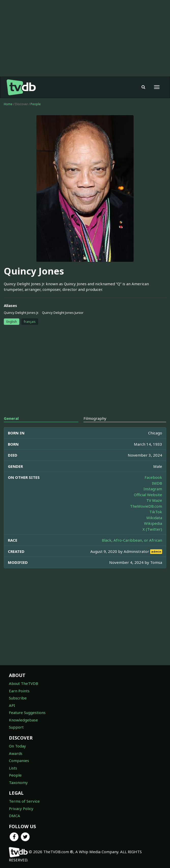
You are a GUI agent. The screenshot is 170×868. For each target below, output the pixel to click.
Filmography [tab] (95, 418)
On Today (17, 746)
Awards (16, 753)
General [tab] (11, 418)
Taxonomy (18, 782)
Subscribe (18, 698)
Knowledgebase (23, 720)
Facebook (153, 477)
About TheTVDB (24, 683)
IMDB (157, 483)
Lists (13, 768)
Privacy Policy (21, 808)
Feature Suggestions (27, 712)
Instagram (153, 489)
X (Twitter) (152, 529)
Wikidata (154, 518)
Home (8, 104)
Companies (19, 760)
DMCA (15, 816)
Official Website (148, 495)
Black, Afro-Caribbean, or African (132, 540)
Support (16, 727)
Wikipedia (153, 523)
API (12, 705)
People (36, 104)
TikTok (156, 512)
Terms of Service (24, 801)
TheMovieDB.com (146, 506)
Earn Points (19, 691)
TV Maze (154, 500)
